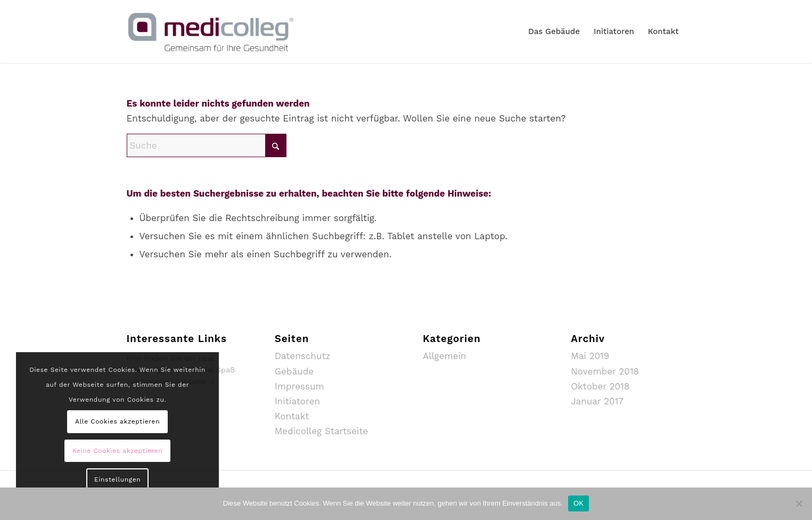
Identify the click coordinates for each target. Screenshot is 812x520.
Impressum (300, 386)
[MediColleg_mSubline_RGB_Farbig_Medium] (211, 31)
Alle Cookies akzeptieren (117, 421)
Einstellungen (117, 480)
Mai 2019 (590, 356)
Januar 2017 (597, 401)
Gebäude (294, 371)
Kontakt (292, 416)
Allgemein (445, 356)
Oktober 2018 (600, 386)
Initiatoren (297, 401)
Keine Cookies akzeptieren (117, 451)
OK (579, 503)
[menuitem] (554, 31)
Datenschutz (303, 356)
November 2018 (605, 371)
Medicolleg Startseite (322, 431)
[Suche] (207, 145)
